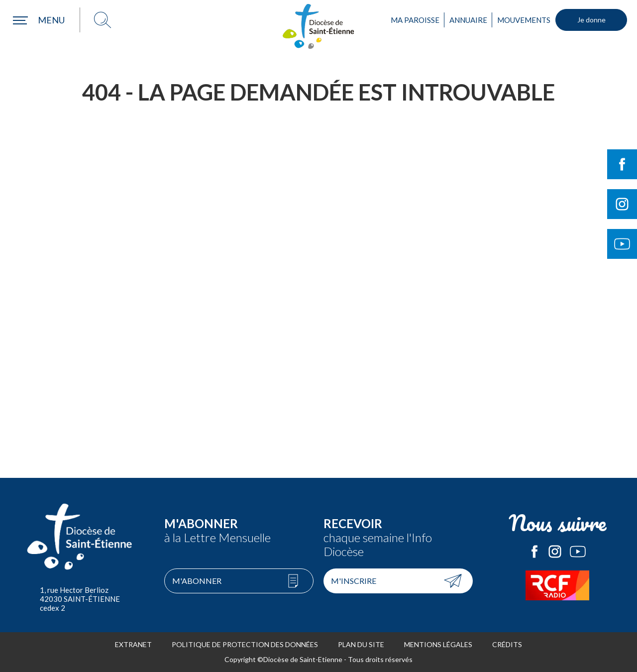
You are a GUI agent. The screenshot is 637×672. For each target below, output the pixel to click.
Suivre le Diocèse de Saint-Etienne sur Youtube (622, 244)
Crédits (507, 644)
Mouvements (524, 20)
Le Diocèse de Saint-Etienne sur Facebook (534, 552)
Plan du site (361, 644)
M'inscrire (354, 581)
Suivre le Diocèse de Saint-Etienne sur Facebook (622, 164)
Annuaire (468, 20)
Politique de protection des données (245, 644)
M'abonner (197, 581)
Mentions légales (438, 644)
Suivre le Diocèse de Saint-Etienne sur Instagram (622, 204)
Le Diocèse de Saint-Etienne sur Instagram (555, 552)
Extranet (133, 644)
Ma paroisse (415, 20)
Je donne (591, 20)
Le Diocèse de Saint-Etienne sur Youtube (578, 552)
